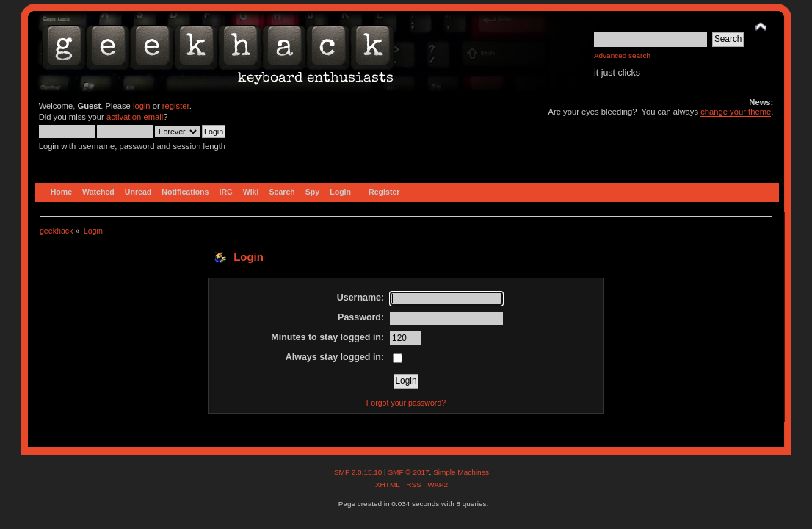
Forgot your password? (406, 403)
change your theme (736, 112)
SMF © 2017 (408, 472)
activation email (135, 117)
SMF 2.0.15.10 (359, 472)
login (142, 106)
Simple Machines (461, 472)
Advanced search (622, 55)
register (176, 106)
